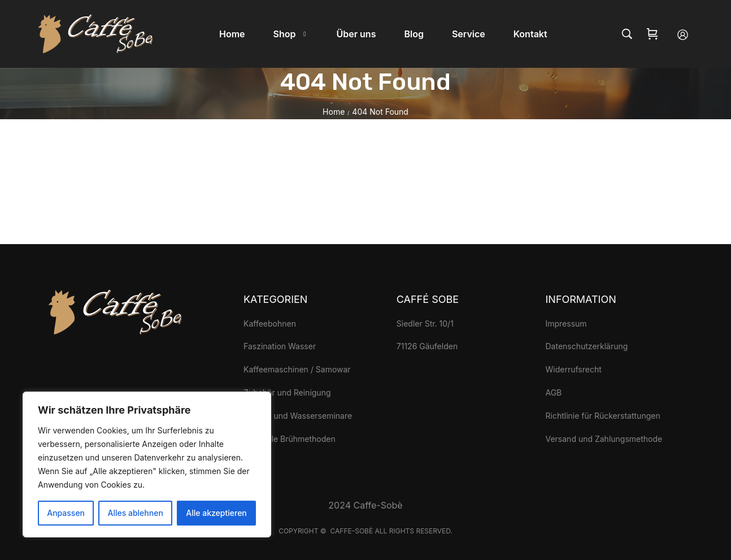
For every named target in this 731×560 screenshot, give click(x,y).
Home (334, 112)
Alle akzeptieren (216, 513)
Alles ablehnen (136, 513)
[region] (147, 465)
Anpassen (66, 513)
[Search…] (627, 34)
